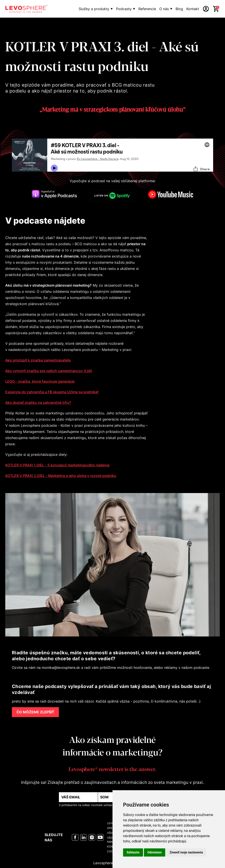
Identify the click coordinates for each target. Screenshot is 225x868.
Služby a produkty (94, 9)
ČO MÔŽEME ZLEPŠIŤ (35, 712)
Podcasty (124, 9)
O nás (164, 9)
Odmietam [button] (155, 852)
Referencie (147, 9)
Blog (179, 9)
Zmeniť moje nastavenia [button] (186, 852)
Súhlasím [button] (133, 852)
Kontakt (193, 9)
